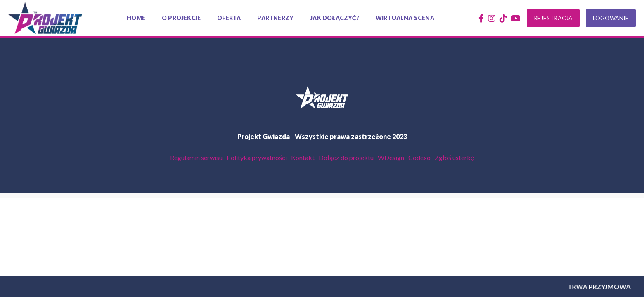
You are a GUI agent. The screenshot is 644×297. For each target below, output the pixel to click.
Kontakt (303, 157)
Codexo (419, 157)
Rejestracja (553, 18)
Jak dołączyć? (335, 18)
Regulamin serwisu (196, 157)
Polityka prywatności (257, 157)
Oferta (229, 18)
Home (136, 18)
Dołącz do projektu (346, 157)
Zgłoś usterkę (454, 157)
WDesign (391, 157)
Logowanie (611, 18)
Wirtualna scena (405, 18)
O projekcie (181, 18)
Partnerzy (275, 18)
